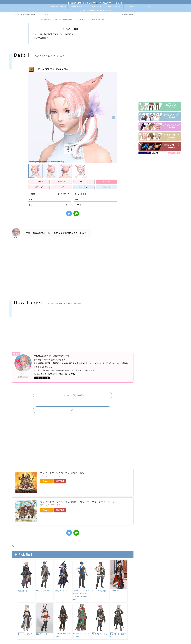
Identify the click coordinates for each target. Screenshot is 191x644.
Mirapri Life (75, 3)
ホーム (40, 7)
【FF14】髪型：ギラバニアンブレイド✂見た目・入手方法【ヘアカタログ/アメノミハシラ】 (65, 626)
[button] (114, 118)
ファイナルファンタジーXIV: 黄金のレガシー (63, 449)
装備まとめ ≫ (77, 7)
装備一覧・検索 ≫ (58, 7)
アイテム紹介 (95, 7)
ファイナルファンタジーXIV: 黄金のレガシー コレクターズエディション (77, 478)
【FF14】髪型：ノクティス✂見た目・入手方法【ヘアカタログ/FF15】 (54, 629)
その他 (133, 7)
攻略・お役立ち (114, 7)
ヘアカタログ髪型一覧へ (73, 384)
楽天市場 (60, 457)
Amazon (46, 457)
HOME (73, 398)
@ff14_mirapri (23, 365)
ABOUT (151, 7)
